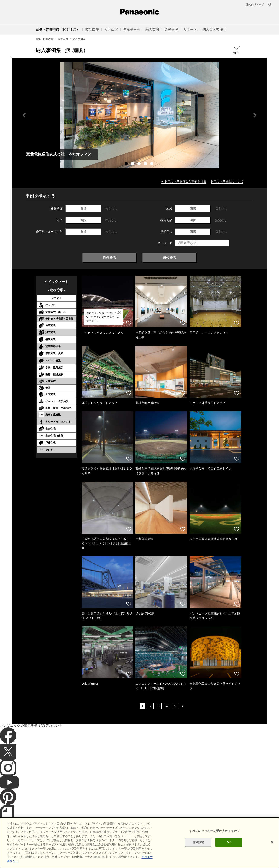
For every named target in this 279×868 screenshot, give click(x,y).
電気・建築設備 (45, 39)
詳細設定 (198, 853)
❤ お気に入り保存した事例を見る (184, 181)
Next (255, 115)
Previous (24, 115)
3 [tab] (139, 164)
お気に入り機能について (227, 181)
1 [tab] (127, 164)
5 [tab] (152, 164)
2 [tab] (133, 164)
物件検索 (109, 258)
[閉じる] (272, 853)
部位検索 (170, 258)
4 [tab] (146, 164)
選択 (83, 209)
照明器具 (63, 39)
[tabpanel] (139, 115)
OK (229, 853)
